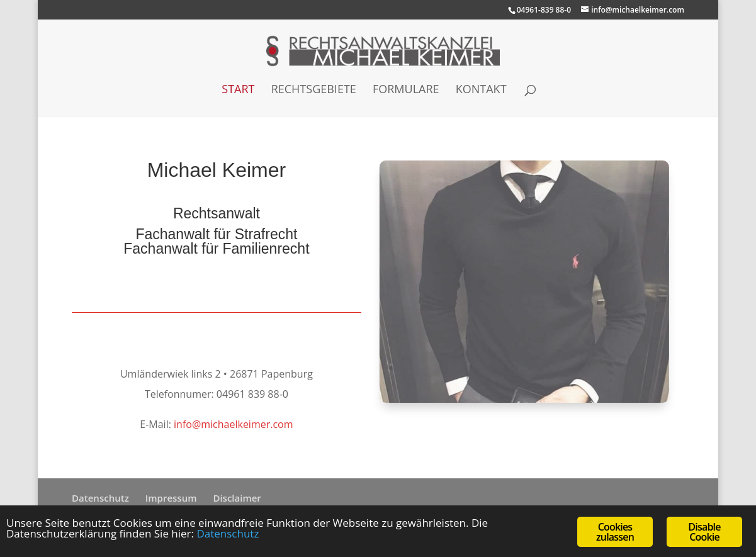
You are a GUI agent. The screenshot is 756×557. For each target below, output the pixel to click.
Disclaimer (237, 498)
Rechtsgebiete (314, 90)
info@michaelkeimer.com (234, 424)
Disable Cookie (704, 532)
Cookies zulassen (615, 532)
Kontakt (481, 90)
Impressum (171, 498)
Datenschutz (100, 498)
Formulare (406, 90)
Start (238, 90)
